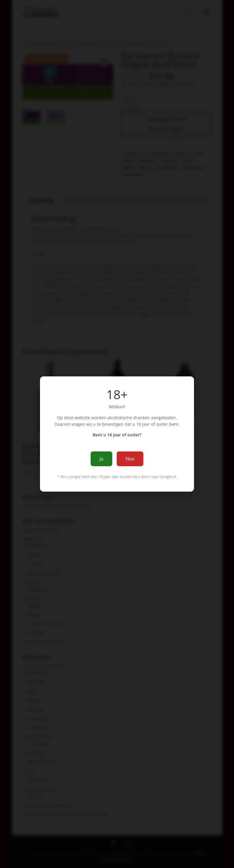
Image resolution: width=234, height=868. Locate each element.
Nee (130, 459)
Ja (101, 459)
